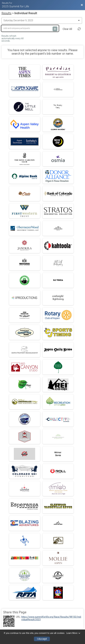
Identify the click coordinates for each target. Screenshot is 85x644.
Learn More (73, 633)
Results (6, 13)
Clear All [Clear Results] (67, 29)
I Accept (42, 639)
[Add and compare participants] (30, 28)
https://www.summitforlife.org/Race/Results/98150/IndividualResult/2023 (51, 618)
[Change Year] (42, 20)
